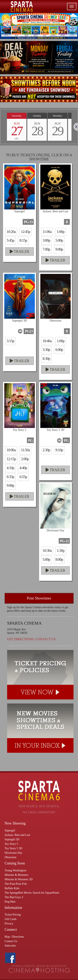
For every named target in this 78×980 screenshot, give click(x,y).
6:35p (10, 477)
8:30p (46, 359)
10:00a (11, 450)
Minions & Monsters (17, 875)
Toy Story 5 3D (14, 848)
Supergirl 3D (12, 839)
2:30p (46, 450)
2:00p (25, 459)
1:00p (61, 232)
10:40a (47, 341)
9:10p (59, 450)
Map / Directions (14, 937)
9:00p (59, 249)
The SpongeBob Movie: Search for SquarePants (32, 893)
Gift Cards (11, 919)
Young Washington (16, 870)
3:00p (46, 240)
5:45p (10, 240)
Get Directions (20, 639)
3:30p (46, 350)
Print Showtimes (39, 598)
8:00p (59, 560)
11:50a (25, 450)
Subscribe (10, 946)
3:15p (10, 341)
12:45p (26, 232)
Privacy (9, 924)
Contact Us (46, 639)
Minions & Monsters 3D (19, 879)
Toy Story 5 (11, 844)
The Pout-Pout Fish (16, 884)
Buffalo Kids (12, 888)
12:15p (11, 459)
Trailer (20, 252)
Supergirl (10, 830)
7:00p (46, 249)
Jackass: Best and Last (18, 835)
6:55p (23, 477)
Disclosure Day (14, 853)
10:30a (47, 551)
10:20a (11, 232)
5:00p (59, 240)
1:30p (61, 551)
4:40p (23, 468)
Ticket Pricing (13, 915)
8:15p (23, 240)
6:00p (59, 350)
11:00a (47, 232)
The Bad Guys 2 (14, 897)
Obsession (11, 857)
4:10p (10, 468)
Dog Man (10, 902)
